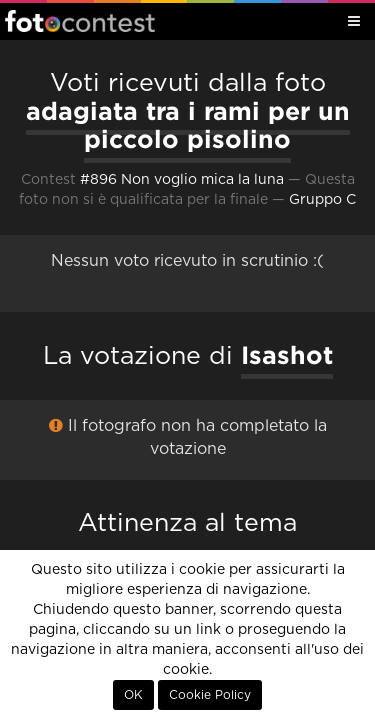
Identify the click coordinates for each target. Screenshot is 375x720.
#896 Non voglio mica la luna (182, 180)
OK (133, 695)
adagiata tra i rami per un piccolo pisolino (188, 125)
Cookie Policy (210, 695)
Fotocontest (80, 21)
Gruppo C (322, 200)
